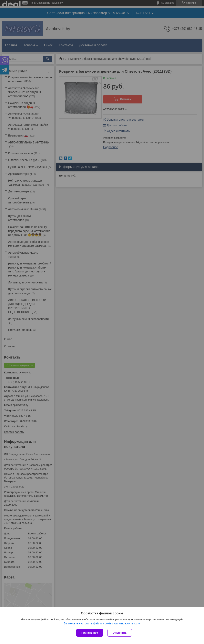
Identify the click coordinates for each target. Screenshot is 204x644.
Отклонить (120, 633)
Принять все (90, 633)
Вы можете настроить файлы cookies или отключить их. (100, 623)
